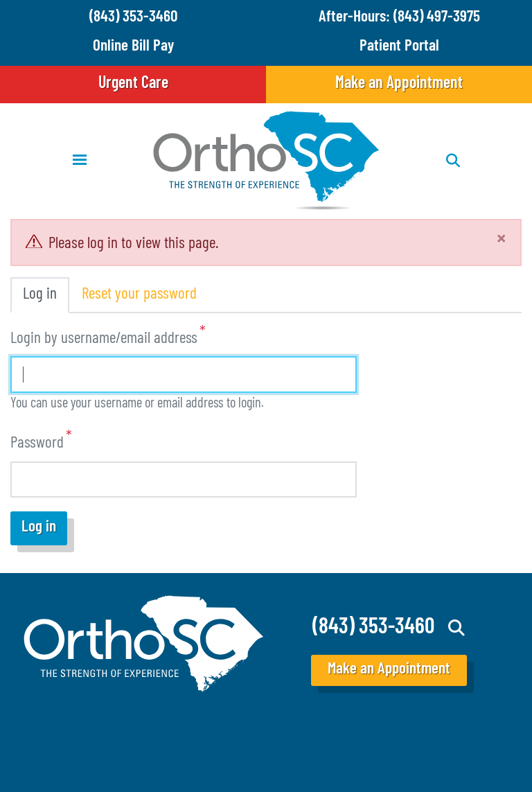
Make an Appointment (399, 84)
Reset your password (139, 295)
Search (457, 628)
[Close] (502, 241)
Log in (40, 295)
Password (37, 444)
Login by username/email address (104, 339)
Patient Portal (399, 47)
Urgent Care (133, 84)
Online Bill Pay (133, 47)
